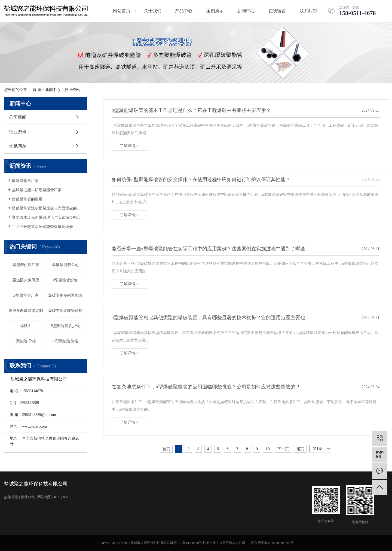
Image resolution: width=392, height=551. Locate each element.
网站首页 (122, 11)
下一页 (283, 449)
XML (67, 497)
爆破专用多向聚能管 (65, 295)
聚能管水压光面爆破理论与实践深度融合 (46, 217)
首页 (166, 449)
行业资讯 (72, 90)
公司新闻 (18, 117)
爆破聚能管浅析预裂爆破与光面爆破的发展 (48, 208)
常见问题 (18, 146)
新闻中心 (246, 11)
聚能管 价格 (26, 341)
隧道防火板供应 (26, 280)
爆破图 (26, 326)
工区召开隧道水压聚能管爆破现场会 (42, 227)
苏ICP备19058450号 (188, 543)
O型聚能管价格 (65, 341)
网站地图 (44, 497)
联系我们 (308, 11)
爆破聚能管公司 (65, 265)
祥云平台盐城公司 (232, 543)
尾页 (300, 449)
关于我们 (153, 11)
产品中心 (184, 11)
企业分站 (28, 497)
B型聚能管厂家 (26, 295)
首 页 (37, 90)
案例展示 (215, 11)
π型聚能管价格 (65, 280)
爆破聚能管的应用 (27, 199)
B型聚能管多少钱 (65, 326)
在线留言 (277, 11)
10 (268, 449)
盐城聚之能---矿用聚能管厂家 (37, 190)
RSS (57, 497)
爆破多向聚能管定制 (26, 311)
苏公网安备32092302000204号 (272, 543)
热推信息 (11, 497)
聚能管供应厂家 (26, 265)
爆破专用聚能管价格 (65, 311)
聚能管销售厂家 (25, 181)
